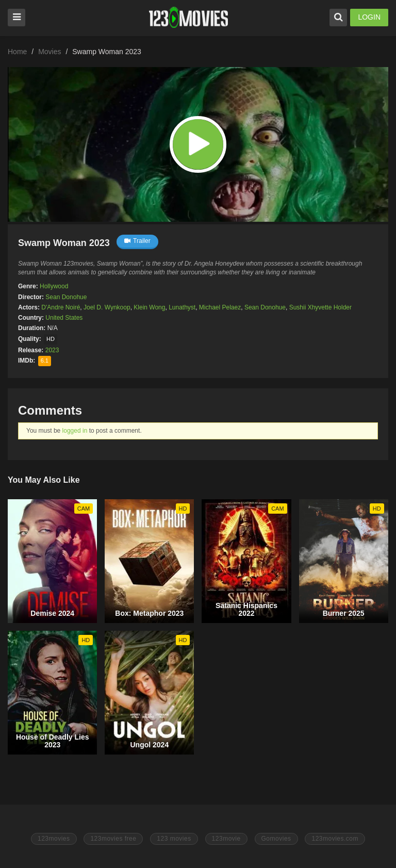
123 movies (174, 839)
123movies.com (335, 839)
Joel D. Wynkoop (107, 307)
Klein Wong (149, 307)
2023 (52, 350)
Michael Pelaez (220, 307)
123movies (54, 839)
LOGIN (369, 17)
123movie (226, 839)
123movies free (113, 839)
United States (64, 318)
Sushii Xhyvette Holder (320, 307)
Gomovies (276, 839)
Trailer (137, 241)
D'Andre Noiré (61, 307)
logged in (75, 431)
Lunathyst (182, 307)
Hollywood (54, 286)
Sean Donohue (66, 297)
